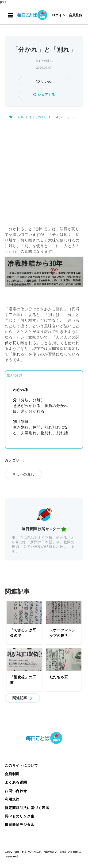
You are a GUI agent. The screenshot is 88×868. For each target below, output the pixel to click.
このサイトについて (21, 765)
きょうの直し (44, 61)
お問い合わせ (16, 791)
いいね (46, 82)
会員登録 (76, 15)
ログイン (59, 15)
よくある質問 (16, 782)
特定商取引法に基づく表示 (27, 808)
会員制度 (12, 774)
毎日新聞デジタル (19, 825)
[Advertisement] (44, 170)
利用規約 (12, 799)
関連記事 (20, 698)
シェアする (44, 95)
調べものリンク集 (19, 816)
